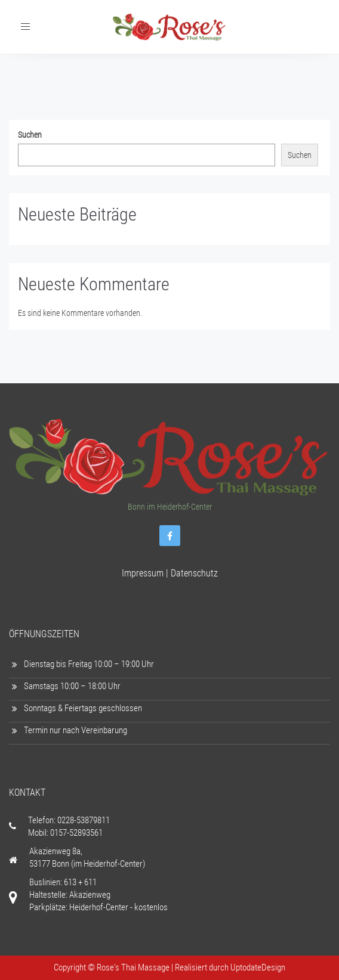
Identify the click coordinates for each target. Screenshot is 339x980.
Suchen (30, 135)
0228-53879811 (84, 820)
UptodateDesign (258, 967)
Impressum (143, 573)
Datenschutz (194, 573)
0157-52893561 (76, 833)
